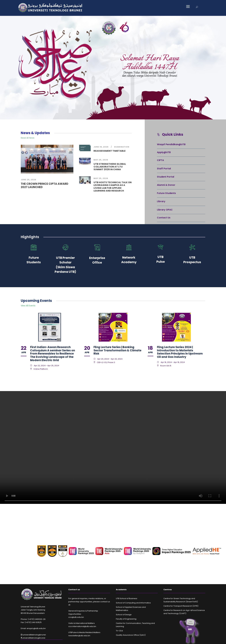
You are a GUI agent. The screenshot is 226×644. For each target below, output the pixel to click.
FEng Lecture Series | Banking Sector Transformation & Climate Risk (117, 350)
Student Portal (166, 177)
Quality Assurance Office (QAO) (131, 635)
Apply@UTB (164, 152)
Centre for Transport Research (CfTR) (181, 606)
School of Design (124, 615)
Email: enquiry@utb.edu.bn (33, 628)
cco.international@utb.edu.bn (82, 626)
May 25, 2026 (101, 160)
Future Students (166, 193)
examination (122, 147)
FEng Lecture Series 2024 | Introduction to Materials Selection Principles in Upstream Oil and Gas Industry (180, 352)
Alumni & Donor (166, 185)
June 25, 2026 (28, 180)
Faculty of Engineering (126, 619)
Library (161, 201)
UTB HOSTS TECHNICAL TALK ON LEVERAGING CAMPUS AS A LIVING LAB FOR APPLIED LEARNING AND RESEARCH (113, 187)
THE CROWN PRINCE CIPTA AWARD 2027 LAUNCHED (45, 185)
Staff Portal (164, 169)
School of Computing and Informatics (133, 603)
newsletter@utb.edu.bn (79, 636)
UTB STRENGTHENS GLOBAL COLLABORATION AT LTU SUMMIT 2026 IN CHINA (110, 167)
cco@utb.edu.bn (76, 617)
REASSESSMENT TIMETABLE (110, 151)
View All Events (28, 306)
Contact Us (164, 218)
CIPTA (160, 160)
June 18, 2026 (101, 147)
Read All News (28, 138)
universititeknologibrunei (33, 635)
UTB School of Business (127, 598)
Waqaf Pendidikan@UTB (171, 144)
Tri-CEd (119, 631)
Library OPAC (165, 210)
